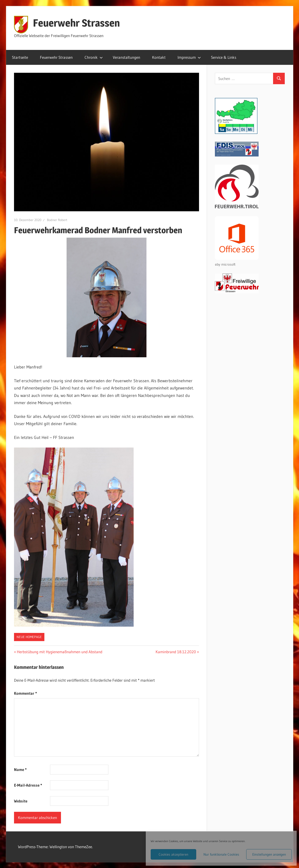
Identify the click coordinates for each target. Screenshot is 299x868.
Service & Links (224, 57)
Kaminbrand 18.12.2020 (176, 652)
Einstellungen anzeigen (269, 854)
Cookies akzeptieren (173, 854)
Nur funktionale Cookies (221, 854)
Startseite (20, 57)
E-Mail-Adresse (28, 785)
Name (20, 769)
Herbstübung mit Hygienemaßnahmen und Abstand (59, 652)
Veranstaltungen (126, 57)
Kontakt (159, 57)
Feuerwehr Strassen (76, 23)
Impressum (189, 57)
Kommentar (25, 693)
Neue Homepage (29, 637)
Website (21, 801)
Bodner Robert (57, 220)
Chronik (94, 57)
